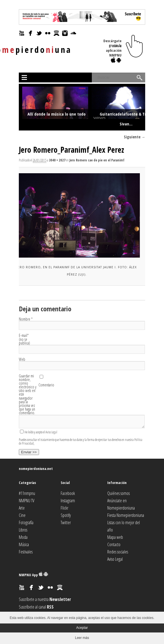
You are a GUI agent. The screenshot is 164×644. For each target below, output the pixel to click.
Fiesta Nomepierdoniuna (126, 515)
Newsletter (60, 599)
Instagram (68, 501)
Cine (22, 515)
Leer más (82, 638)
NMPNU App (33, 575)
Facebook (68, 493)
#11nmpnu (27, 493)
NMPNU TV (27, 501)
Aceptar (82, 628)
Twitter (66, 523)
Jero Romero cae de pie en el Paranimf (97, 160)
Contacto (114, 544)
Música (24, 544)
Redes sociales (118, 552)
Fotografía (26, 523)
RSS (50, 607)
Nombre (26, 319)
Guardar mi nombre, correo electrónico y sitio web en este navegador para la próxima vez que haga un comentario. (28, 394)
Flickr (64, 508)
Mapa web (115, 537)
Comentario (46, 385)
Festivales (26, 552)
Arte (22, 508)
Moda (23, 537)
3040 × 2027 (57, 160)
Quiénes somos (119, 493)
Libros (23, 530)
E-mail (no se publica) (24, 339)
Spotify (66, 515)
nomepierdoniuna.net (36, 469)
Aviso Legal (51, 432)
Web (22, 359)
